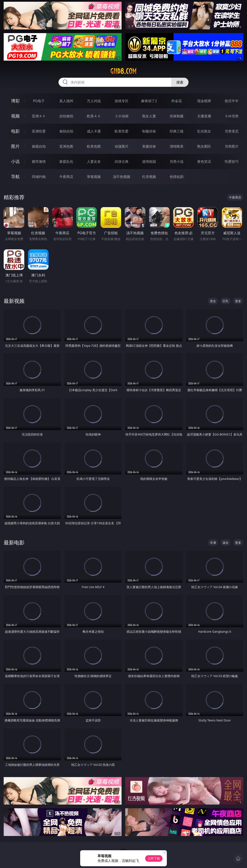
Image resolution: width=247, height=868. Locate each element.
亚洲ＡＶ (39, 116)
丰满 (213, 543)
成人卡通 (94, 131)
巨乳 (226, 301)
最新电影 (14, 542)
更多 (238, 301)
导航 (15, 177)
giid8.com (123, 71)
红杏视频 (149, 177)
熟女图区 (204, 146)
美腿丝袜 (149, 146)
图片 (15, 146)
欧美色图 (94, 146)
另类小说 (177, 161)
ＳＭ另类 (232, 116)
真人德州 (66, 101)
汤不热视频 (122, 177)
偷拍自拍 (66, 131)
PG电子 (39, 101)
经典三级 (177, 131)
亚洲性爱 (39, 131)
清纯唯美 (177, 146)
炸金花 (177, 101)
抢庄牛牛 (232, 101)
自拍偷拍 (66, 116)
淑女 (226, 543)
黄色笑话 (204, 161)
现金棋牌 (204, 101)
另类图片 (232, 146)
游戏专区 (122, 101)
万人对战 (94, 101)
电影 (15, 131)
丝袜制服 (177, 116)
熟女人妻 (149, 116)
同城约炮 (39, 177)
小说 (15, 161)
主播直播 (204, 116)
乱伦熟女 (204, 131)
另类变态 (232, 131)
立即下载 (154, 858)
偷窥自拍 (39, 146)
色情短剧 (177, 177)
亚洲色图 (66, 146)
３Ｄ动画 (122, 116)
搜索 (180, 82)
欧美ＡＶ (94, 116)
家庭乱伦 (66, 161)
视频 (15, 116)
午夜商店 (66, 177)
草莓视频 (94, 177)
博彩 (15, 101)
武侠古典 (122, 161)
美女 (213, 301)
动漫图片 (122, 146)
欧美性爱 (122, 131)
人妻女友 (94, 161)
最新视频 (14, 301)
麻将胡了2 (149, 101)
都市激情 (39, 161)
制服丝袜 (149, 131)
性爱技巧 (232, 161)
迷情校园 (149, 161)
